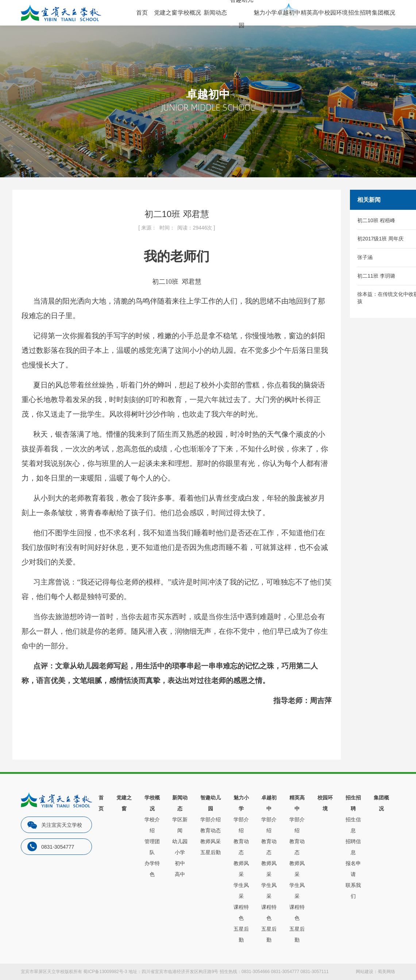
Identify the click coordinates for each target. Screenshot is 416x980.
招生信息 (353, 825)
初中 (180, 863)
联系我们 (353, 891)
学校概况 (189, 13)
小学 (180, 852)
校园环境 (336, 13)
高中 (180, 874)
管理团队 (152, 847)
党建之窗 (166, 13)
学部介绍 (211, 819)
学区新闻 (180, 825)
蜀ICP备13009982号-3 (105, 972)
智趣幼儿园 (211, 803)
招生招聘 (360, 13)
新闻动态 (215, 13)
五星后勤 (211, 852)
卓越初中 (289, 13)
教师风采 (211, 841)
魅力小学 (265, 13)
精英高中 (312, 13)
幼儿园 (180, 841)
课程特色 (241, 913)
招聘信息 (353, 847)
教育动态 (211, 830)
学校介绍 (152, 825)
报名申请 (353, 869)
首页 (142, 13)
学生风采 (241, 891)
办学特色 (152, 869)
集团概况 (384, 13)
